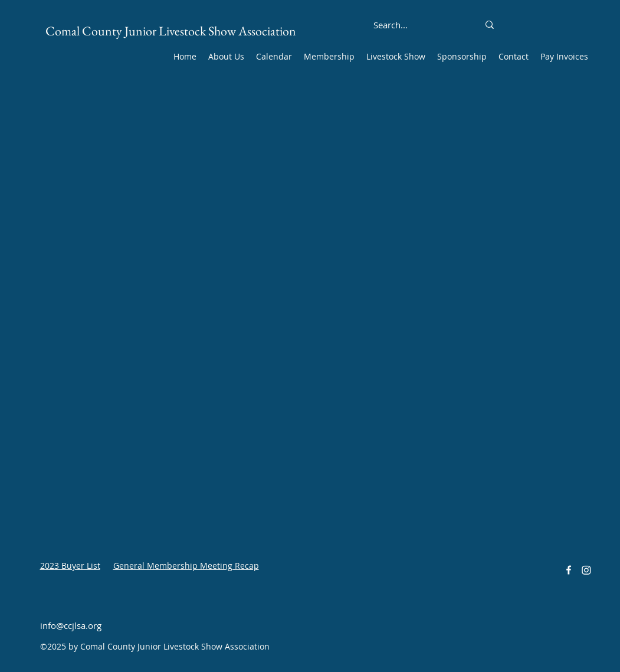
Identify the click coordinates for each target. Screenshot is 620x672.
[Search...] (391, 25)
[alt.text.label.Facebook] (569, 570)
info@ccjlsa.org (71, 625)
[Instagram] (586, 570)
